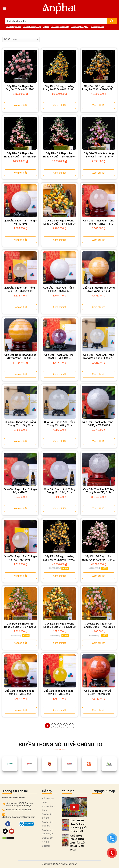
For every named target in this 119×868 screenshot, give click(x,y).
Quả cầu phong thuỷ (32, 27)
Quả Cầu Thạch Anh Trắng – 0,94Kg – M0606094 (59, 289)
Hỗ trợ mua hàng (48, 800)
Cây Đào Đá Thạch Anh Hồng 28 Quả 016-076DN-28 (99, 625)
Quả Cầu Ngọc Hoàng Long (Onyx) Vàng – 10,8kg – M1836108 (20, 357)
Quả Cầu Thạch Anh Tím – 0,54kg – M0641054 (59, 356)
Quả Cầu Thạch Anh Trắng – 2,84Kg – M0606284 (99, 424)
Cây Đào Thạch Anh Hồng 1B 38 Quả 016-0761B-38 (99, 155)
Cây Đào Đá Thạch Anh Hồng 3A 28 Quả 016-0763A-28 (20, 88)
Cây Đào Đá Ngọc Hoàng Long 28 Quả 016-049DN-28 (59, 222)
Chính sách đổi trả (48, 816)
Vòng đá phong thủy (80, 27)
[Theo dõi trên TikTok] (5, 831)
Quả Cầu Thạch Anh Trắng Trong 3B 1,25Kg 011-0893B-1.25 (99, 222)
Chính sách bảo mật (48, 824)
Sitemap (46, 846)
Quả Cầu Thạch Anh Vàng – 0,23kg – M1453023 (59, 692)
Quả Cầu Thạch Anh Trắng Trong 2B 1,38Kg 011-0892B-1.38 (59, 491)
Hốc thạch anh (97, 27)
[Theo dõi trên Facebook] (8, 824)
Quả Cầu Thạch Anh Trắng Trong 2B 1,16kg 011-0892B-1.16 (20, 424)
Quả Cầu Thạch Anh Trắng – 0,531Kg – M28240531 (20, 289)
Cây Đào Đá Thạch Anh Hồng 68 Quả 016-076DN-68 (20, 155)
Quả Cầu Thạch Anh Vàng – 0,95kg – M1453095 (20, 692)
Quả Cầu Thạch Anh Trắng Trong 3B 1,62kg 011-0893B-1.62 (59, 424)
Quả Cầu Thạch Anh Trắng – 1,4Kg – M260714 (20, 491)
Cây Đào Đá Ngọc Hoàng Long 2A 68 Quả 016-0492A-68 (99, 88)
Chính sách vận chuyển (48, 832)
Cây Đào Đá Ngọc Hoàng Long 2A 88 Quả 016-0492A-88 (59, 88)
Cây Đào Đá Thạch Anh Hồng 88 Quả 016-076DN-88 (59, 155)
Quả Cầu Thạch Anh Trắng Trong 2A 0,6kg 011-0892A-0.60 (99, 357)
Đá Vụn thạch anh (13, 27)
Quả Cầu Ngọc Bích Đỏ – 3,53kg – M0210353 (99, 692)
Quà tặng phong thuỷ (60, 27)
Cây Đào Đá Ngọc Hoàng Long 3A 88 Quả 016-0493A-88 (59, 558)
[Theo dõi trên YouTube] (12, 831)
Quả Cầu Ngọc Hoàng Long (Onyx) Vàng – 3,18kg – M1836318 (99, 289)
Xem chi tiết (20, 105)
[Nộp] (112, 21)
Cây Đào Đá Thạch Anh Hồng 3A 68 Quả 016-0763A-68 (99, 558)
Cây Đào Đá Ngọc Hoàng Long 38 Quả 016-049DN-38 (59, 625)
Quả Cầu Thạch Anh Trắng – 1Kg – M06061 (20, 222)
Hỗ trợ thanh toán (49, 808)
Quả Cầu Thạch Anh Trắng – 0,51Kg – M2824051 (20, 558)
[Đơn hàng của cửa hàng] (21, 39)
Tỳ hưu (46, 27)
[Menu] (4, 8)
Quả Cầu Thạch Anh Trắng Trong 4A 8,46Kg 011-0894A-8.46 (99, 491)
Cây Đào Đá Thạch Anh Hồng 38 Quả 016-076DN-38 (20, 625)
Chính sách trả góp (48, 840)
